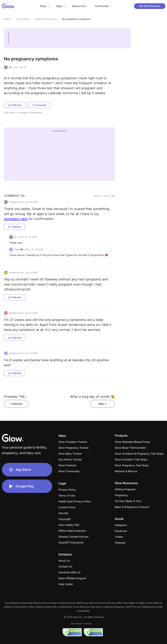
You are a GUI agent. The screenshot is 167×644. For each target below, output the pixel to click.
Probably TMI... (16, 397)
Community (23, 19)
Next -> (103, 404)
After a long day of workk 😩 (92, 397)
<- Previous (16, 404)
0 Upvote (15, 105)
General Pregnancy (46, 19)
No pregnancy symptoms (76, 19)
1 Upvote (14, 227)
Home (7, 19)
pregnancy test (16, 219)
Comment (39, 105)
